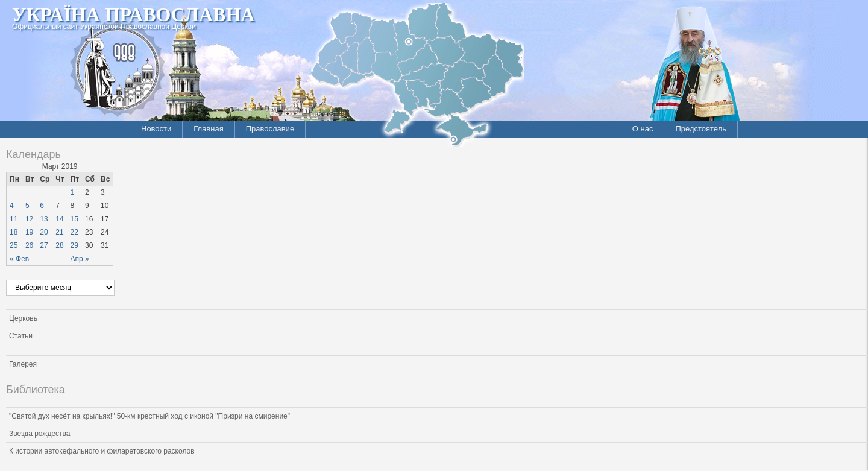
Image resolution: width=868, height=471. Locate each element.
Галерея (23, 364)
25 (14, 245)
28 (59, 245)
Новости (156, 129)
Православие (270, 129)
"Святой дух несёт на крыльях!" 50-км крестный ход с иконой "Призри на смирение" (149, 416)
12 (29, 219)
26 (29, 245)
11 (14, 219)
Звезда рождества (39, 434)
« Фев (19, 259)
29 (74, 245)
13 (44, 219)
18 (14, 232)
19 (29, 232)
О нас (643, 129)
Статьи (21, 336)
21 (59, 232)
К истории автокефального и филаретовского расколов (102, 451)
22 (74, 232)
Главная (208, 129)
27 (44, 245)
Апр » (80, 259)
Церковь (23, 318)
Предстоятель (701, 129)
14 (59, 219)
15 (74, 219)
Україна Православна (133, 14)
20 (44, 232)
